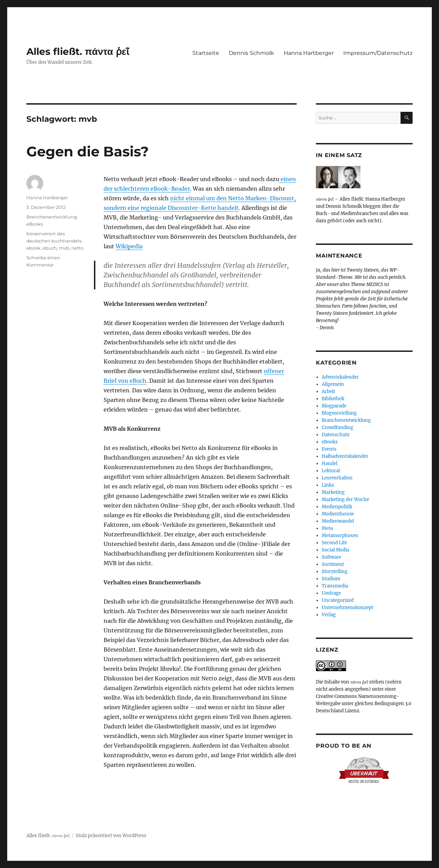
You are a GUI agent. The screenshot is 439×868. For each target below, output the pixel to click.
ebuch (50, 248)
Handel (330, 463)
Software (331, 557)
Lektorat (331, 471)
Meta (327, 528)
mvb (64, 248)
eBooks (35, 224)
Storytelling (335, 572)
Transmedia (335, 586)
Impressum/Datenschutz (378, 53)
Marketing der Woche (345, 500)
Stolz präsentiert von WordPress (111, 836)
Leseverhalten (337, 478)
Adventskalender (340, 377)
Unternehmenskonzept (347, 608)
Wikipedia (129, 246)
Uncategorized (338, 600)
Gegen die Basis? (88, 151)
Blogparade (334, 406)
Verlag (329, 615)
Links (328, 485)
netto (77, 248)
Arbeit (328, 391)
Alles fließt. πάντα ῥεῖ (78, 51)
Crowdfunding (337, 427)
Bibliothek (333, 399)
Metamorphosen (340, 536)
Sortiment (333, 564)
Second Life (334, 543)
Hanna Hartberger (309, 53)
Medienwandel (338, 521)
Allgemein (333, 384)
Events (329, 449)
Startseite (206, 53)
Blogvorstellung (339, 413)
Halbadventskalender (345, 456)
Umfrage (331, 593)
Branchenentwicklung (52, 217)
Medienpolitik (337, 507)
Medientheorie (338, 514)
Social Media (335, 550)
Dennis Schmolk (251, 53)
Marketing (333, 492)
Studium (331, 579)
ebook (33, 248)
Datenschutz (336, 435)
